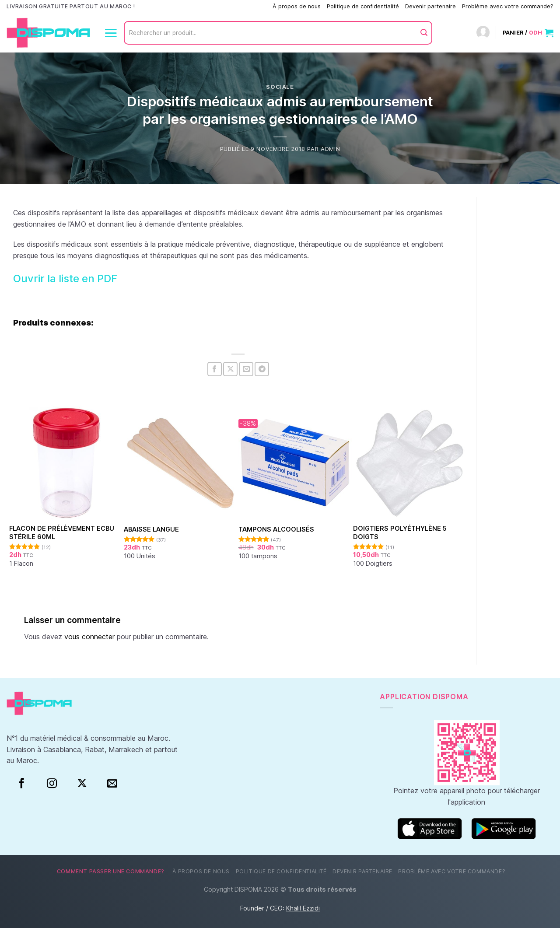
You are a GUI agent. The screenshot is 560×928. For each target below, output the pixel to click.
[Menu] (111, 33)
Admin (330, 149)
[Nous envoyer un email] (112, 784)
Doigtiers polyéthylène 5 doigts (400, 532)
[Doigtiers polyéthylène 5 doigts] (410, 463)
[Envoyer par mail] (246, 369)
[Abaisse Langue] (181, 463)
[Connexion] (483, 33)
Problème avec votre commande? (508, 6)
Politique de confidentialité (363, 6)
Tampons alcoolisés (276, 529)
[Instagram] (52, 784)
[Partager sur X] (230, 369)
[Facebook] (22, 784)
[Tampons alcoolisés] (296, 463)
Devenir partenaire (430, 6)
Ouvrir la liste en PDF (65, 278)
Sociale (280, 87)
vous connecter (89, 637)
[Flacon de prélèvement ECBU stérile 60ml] (66, 463)
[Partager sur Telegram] (262, 369)
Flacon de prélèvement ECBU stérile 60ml (62, 532)
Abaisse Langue (151, 529)
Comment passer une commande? (221, 6)
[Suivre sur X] (82, 784)
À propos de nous (297, 6)
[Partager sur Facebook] (215, 369)
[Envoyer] (424, 33)
